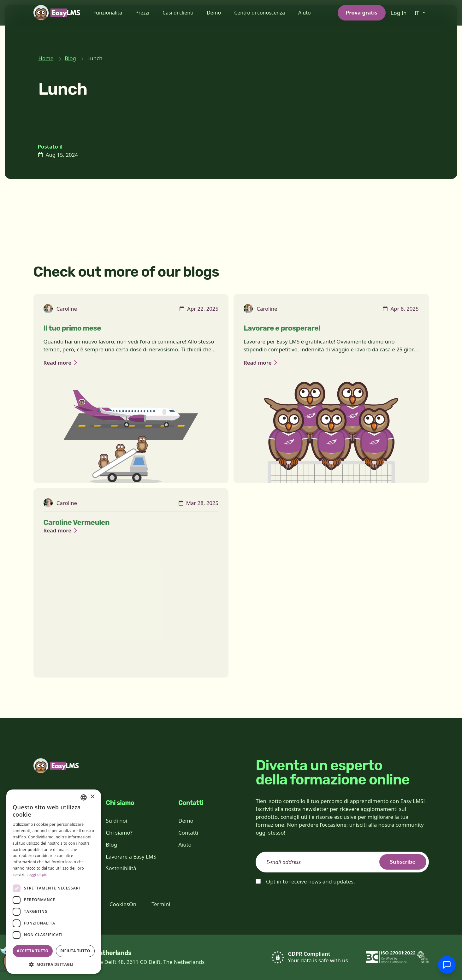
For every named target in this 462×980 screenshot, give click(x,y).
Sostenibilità (121, 868)
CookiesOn (123, 904)
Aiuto (305, 13)
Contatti (188, 833)
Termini (161, 904)
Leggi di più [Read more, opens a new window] (37, 874)
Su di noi (116, 821)
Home (46, 58)
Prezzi (142, 13)
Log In (399, 13)
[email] (342, 862)
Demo (214, 13)
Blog (70, 58)
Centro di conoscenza (260, 13)
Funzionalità (108, 13)
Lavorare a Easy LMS (131, 857)
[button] (54, 964)
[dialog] (54, 882)
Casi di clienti (178, 13)
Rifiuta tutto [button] (75, 951)
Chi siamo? (119, 833)
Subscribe (403, 862)
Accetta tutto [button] (33, 951)
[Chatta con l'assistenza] (447, 965)
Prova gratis (362, 12)
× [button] (92, 797)
